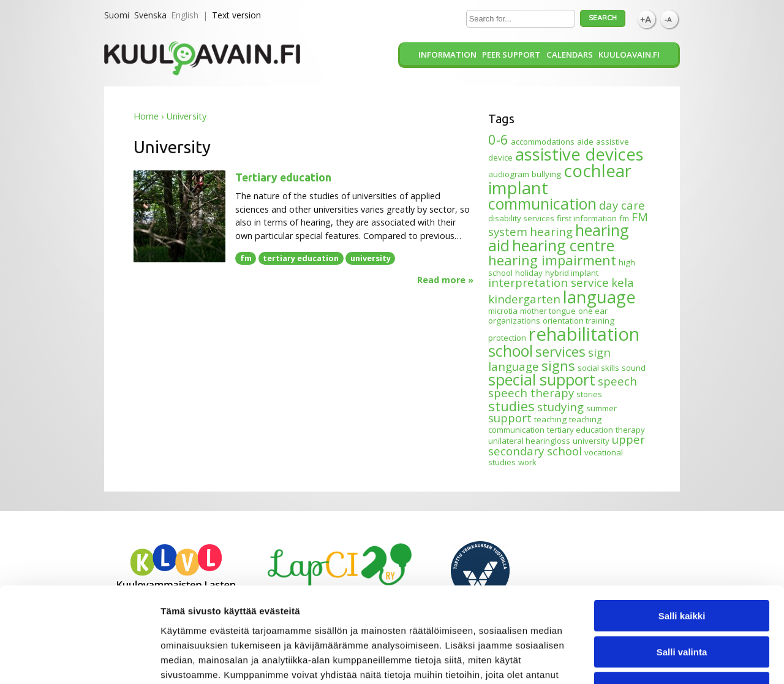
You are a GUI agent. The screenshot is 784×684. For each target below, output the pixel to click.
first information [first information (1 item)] (587, 218)
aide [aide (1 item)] (585, 142)
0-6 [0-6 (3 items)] (498, 139)
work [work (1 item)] (527, 462)
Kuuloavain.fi (629, 55)
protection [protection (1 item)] (507, 338)
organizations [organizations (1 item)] (514, 321)
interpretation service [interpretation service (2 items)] (548, 282)
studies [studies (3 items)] (511, 406)
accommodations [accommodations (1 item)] (543, 142)
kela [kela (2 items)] (623, 282)
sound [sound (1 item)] (634, 368)
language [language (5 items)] (599, 297)
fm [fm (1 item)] (624, 218)
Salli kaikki (682, 534)
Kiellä (682, 606)
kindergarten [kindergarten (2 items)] (524, 299)
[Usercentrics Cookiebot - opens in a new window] (79, 660)
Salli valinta (682, 570)
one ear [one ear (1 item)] (593, 311)
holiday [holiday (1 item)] (529, 273)
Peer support (511, 55)
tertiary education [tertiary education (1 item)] (580, 430)
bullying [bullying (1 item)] (546, 174)
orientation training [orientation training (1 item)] (579, 321)
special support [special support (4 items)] (542, 379)
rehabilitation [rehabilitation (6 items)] (584, 334)
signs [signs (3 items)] (558, 365)
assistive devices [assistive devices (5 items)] (579, 154)
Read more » (445, 280)
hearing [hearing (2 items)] (551, 231)
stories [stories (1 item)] (589, 394)
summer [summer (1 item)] (601, 408)
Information (447, 55)
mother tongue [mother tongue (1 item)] (548, 311)
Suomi (117, 15)
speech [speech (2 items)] (617, 381)
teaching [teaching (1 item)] (550, 419)
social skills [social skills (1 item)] (598, 368)
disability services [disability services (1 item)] (521, 218)
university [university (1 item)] (591, 441)
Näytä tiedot (655, 660)
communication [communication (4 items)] (542, 203)
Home (146, 116)
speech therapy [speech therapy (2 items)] (531, 393)
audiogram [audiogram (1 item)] (509, 174)
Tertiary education (283, 177)
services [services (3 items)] (560, 351)
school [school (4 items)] (511, 351)
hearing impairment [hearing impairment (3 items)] (552, 260)
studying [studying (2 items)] (560, 407)
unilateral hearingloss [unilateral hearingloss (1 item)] (529, 441)
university (371, 258)
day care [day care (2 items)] (622, 205)
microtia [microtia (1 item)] (503, 311)
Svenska (150, 15)
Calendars (570, 55)
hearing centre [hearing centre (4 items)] (563, 245)
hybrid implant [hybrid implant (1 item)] (572, 273)
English (185, 15)
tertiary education (301, 258)
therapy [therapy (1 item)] (630, 430)
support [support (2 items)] (510, 418)
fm (246, 258)
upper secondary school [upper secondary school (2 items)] (567, 445)
